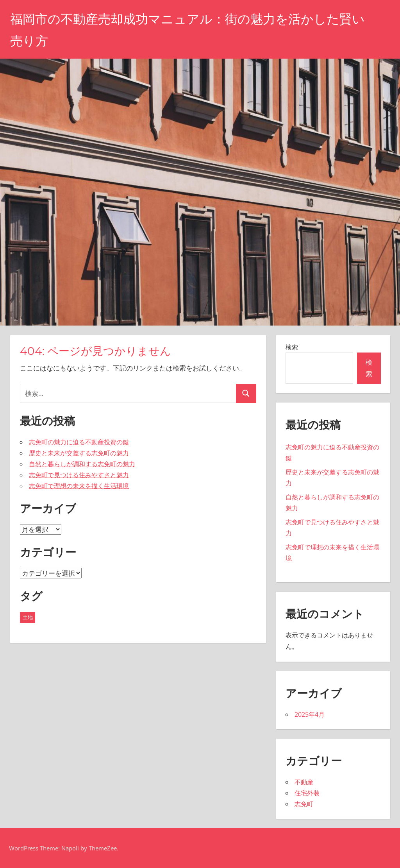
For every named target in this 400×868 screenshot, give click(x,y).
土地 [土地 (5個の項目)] (28, 617)
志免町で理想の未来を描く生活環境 (79, 486)
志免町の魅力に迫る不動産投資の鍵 (79, 442)
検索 (292, 347)
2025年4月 (310, 714)
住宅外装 (307, 793)
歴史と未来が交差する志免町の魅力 (79, 453)
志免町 (304, 804)
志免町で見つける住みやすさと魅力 (79, 475)
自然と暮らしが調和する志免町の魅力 (82, 464)
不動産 (304, 782)
